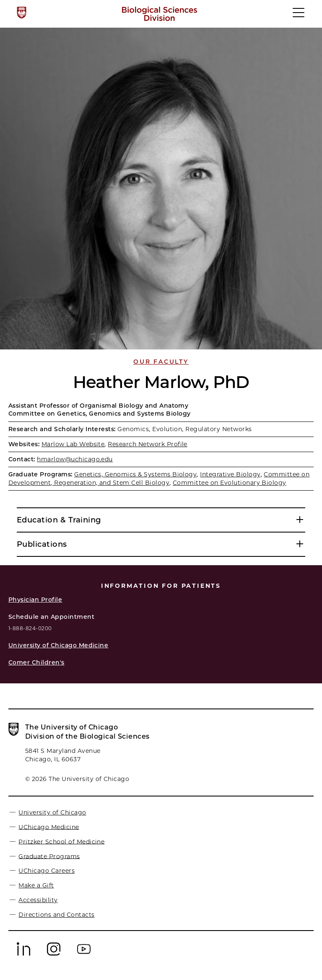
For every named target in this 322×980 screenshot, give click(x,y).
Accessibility (38, 900)
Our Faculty (161, 362)
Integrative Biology (230, 474)
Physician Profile (35, 600)
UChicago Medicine (49, 827)
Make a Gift (36, 885)
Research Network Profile (148, 444)
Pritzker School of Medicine (61, 841)
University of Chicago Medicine (58, 645)
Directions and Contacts (56, 915)
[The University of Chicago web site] (22, 13)
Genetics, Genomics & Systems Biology (135, 474)
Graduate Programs (49, 856)
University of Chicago (52, 812)
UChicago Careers (47, 871)
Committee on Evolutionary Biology (230, 483)
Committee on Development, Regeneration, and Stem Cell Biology (159, 478)
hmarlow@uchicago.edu (75, 459)
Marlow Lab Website (73, 444)
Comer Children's (36, 662)
